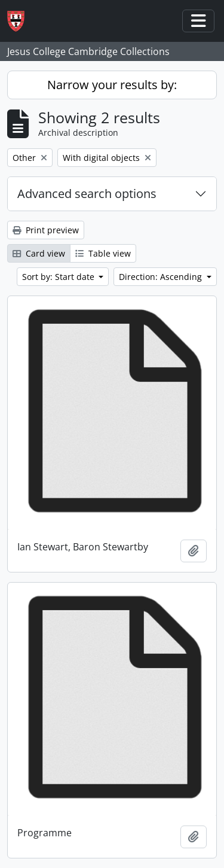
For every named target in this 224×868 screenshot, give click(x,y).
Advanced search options (87, 194)
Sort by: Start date (59, 277)
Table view (103, 253)
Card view (39, 253)
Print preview (46, 230)
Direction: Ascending (162, 277)
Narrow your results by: (112, 85)
